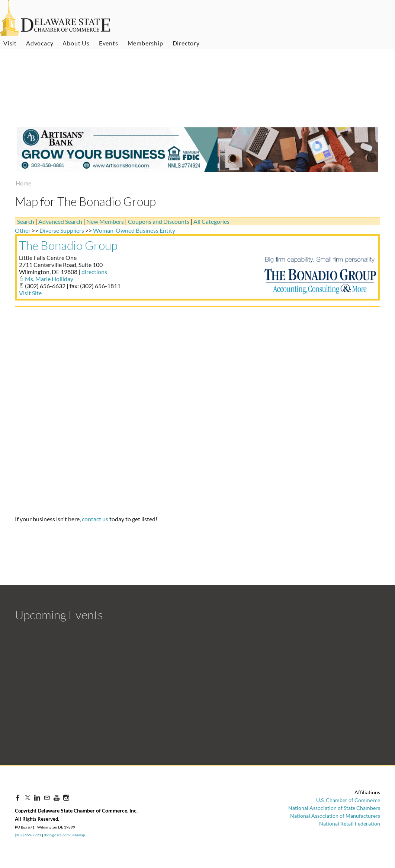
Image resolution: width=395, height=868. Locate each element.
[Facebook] (18, 797)
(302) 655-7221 (28, 835)
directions (94, 272)
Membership (145, 43)
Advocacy (40, 43)
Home (23, 183)
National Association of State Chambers (334, 808)
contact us (95, 519)
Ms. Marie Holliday (49, 279)
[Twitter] (28, 797)
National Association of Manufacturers (335, 816)
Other (23, 230)
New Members (105, 221)
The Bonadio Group (68, 245)
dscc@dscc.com (57, 835)
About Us (76, 43)
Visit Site (30, 293)
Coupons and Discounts (159, 221)
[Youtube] (57, 797)
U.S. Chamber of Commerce (348, 800)
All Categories (211, 221)
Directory (186, 43)
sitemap (79, 835)
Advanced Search (60, 221)
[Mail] (47, 797)
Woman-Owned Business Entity (134, 230)
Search (26, 221)
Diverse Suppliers (62, 230)
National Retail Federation (350, 824)
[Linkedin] (37, 797)
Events (109, 43)
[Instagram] (66, 797)
